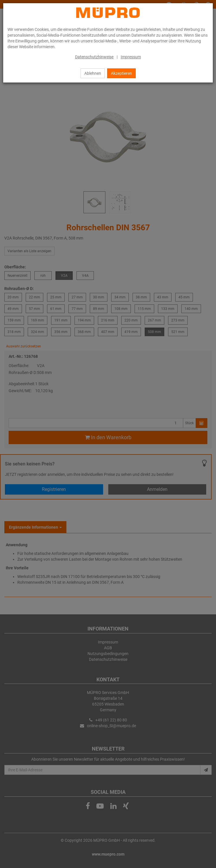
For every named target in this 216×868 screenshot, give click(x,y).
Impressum (131, 57)
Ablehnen (93, 73)
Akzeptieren (121, 73)
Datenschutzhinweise (94, 57)
